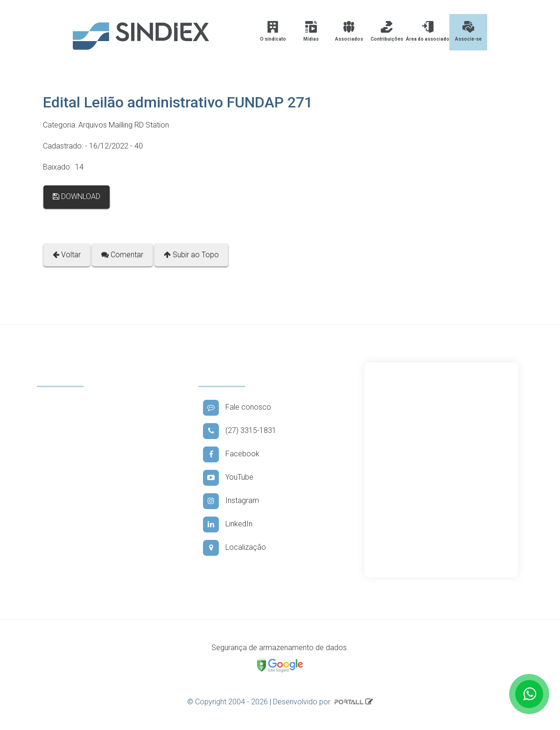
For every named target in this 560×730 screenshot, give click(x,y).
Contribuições (387, 31)
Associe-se (468, 31)
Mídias (311, 31)
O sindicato (273, 31)
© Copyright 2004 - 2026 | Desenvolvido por (276, 702)
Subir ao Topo (191, 255)
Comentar (122, 255)
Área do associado (428, 31)
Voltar (67, 255)
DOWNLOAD (77, 196)
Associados (349, 31)
